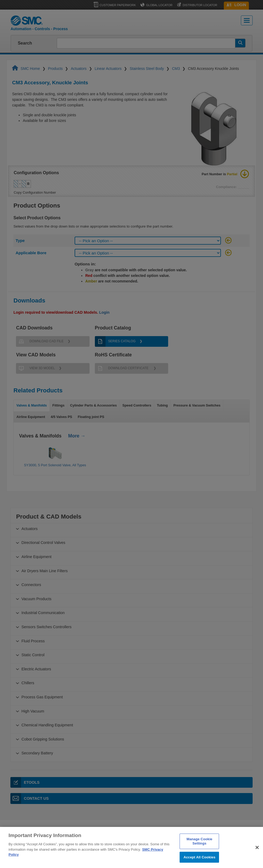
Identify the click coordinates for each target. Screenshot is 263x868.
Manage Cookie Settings (199, 848)
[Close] (257, 854)
